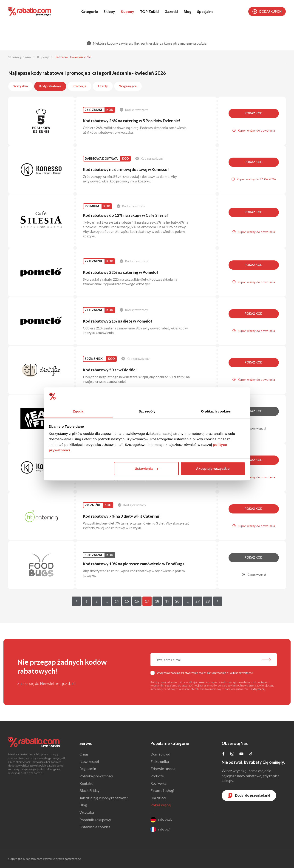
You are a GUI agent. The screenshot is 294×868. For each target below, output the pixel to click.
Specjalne (205, 11)
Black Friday (89, 790)
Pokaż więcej (161, 805)
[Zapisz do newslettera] (266, 660)
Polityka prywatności (96, 776)
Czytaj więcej (257, 689)
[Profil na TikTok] (251, 754)
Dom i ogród (160, 754)
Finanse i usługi (162, 790)
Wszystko (21, 86)
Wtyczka (87, 812)
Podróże (157, 776)
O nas (84, 754)
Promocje (79, 86)
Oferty (103, 86)
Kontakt (86, 783)
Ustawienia (146, 469)
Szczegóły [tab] (147, 411)
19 (167, 601)
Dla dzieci (158, 798)
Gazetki (171, 11)
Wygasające (128, 86)
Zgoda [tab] (78, 411)
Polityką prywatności (241, 673)
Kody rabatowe (50, 86)
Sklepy (109, 11)
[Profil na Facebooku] (223, 754)
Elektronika (160, 761)
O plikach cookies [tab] (216, 411)
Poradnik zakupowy (95, 820)
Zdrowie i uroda (163, 769)
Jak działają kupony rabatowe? (104, 798)
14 (117, 601)
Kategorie (89, 11)
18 (157, 601)
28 (208, 601)
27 (198, 601)
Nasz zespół (89, 761)
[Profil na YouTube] (241, 755)
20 (177, 601)
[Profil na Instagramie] (232, 754)
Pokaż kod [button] (254, 113)
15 (127, 601)
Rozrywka (158, 783)
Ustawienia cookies (95, 827)
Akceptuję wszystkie (213, 469)
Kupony (127, 11)
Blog (187, 11)
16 (137, 601)
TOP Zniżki (149, 11)
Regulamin (157, 685)
